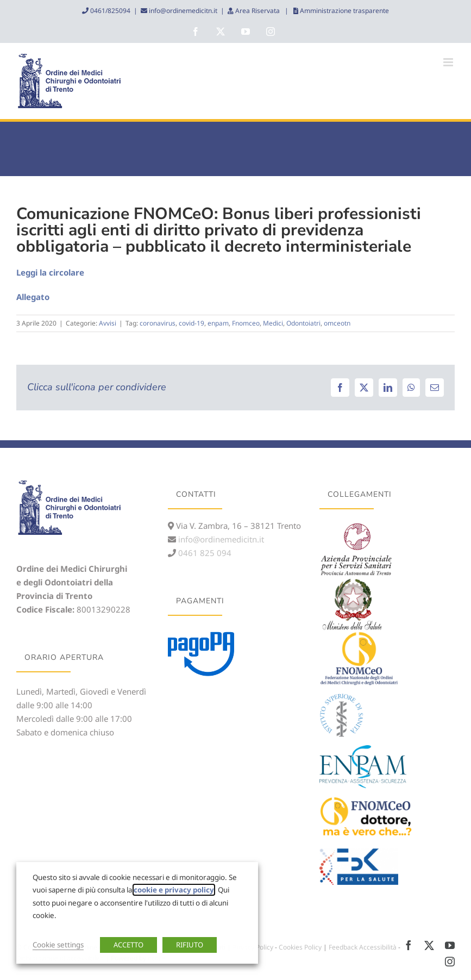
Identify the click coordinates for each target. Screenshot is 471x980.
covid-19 (191, 323)
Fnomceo (246, 323)
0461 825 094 (204, 553)
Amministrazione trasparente (344, 11)
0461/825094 (109, 11)
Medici (273, 323)
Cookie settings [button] (58, 945)
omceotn (337, 323)
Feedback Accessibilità (363, 947)
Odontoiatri (303, 323)
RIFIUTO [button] (190, 945)
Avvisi (108, 323)
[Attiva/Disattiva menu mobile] (449, 62)
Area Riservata (258, 11)
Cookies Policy (300, 947)
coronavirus (158, 323)
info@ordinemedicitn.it (182, 11)
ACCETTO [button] (128, 945)
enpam (218, 323)
